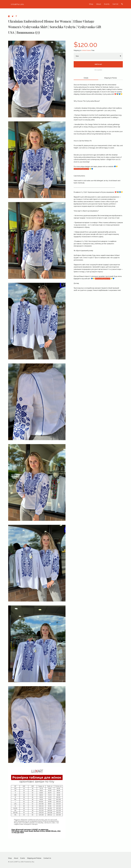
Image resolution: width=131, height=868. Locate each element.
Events (107, 4)
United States (86, 50)
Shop (91, 4)
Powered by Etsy (29, 862)
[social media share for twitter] (13, 17)
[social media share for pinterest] (16, 16)
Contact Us (47, 858)
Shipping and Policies (34, 858)
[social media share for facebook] (9, 17)
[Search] (122, 4)
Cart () (115, 4)
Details (86, 78)
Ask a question (98, 70)
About (99, 4)
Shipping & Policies (111, 78)
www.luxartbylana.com (81, 169)
